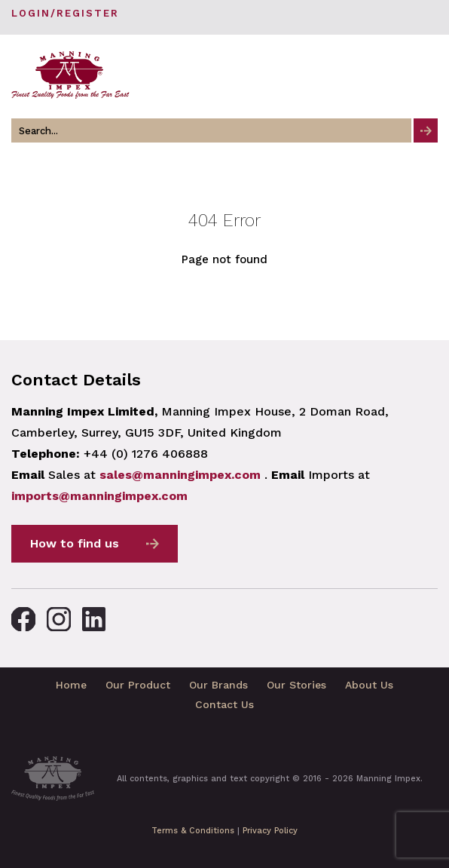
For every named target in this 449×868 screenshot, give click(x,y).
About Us (369, 685)
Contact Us (225, 704)
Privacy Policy (270, 831)
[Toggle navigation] (425, 75)
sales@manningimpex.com (180, 475)
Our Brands (218, 685)
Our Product (138, 685)
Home (71, 685)
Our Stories (296, 685)
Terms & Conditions (193, 831)
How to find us (75, 543)
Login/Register (65, 13)
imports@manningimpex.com (99, 496)
